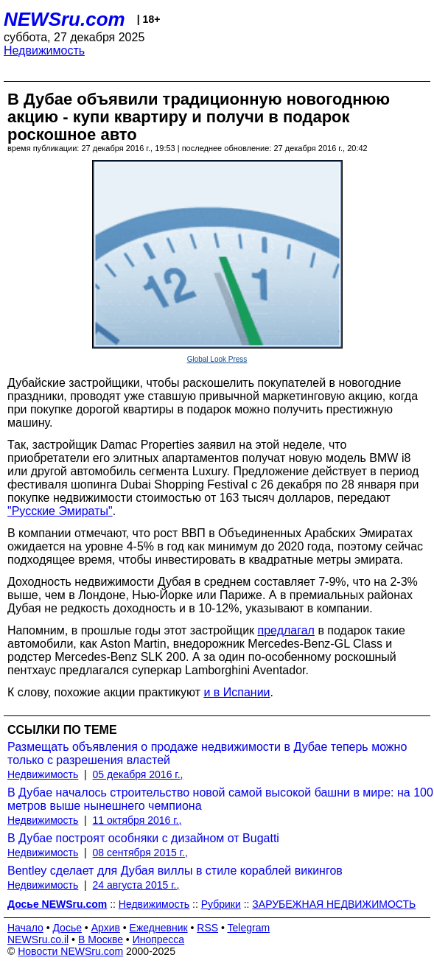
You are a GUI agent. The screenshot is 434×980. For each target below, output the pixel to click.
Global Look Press (217, 359)
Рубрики (221, 904)
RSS (207, 928)
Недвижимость (44, 50)
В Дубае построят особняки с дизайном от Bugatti (143, 838)
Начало (25, 928)
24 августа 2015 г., (136, 885)
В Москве (101, 939)
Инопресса (159, 939)
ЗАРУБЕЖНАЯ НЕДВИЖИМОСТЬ (334, 904)
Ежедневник (159, 928)
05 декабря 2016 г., (138, 774)
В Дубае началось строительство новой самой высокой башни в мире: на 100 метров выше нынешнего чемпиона (220, 799)
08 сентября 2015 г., (140, 853)
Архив (106, 928)
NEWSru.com (64, 19)
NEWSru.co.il (38, 939)
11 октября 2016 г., (137, 820)
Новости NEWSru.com (70, 951)
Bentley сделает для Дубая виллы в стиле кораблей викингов (175, 871)
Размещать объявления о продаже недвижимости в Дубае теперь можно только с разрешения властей (207, 753)
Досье (67, 928)
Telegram (249, 928)
